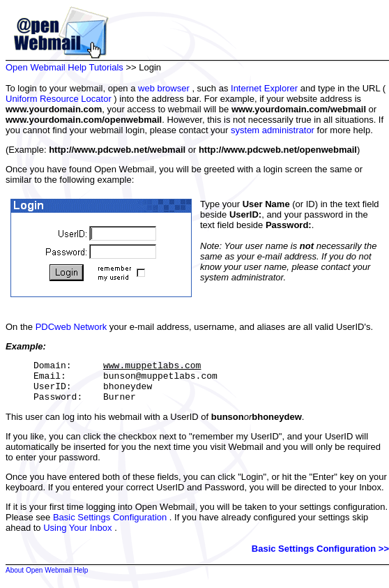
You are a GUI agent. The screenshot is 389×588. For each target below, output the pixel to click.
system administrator (273, 130)
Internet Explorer (264, 88)
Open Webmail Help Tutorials (64, 67)
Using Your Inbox (77, 536)
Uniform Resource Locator (59, 99)
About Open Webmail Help (47, 579)
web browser (164, 88)
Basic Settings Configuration (110, 526)
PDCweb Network (71, 327)
